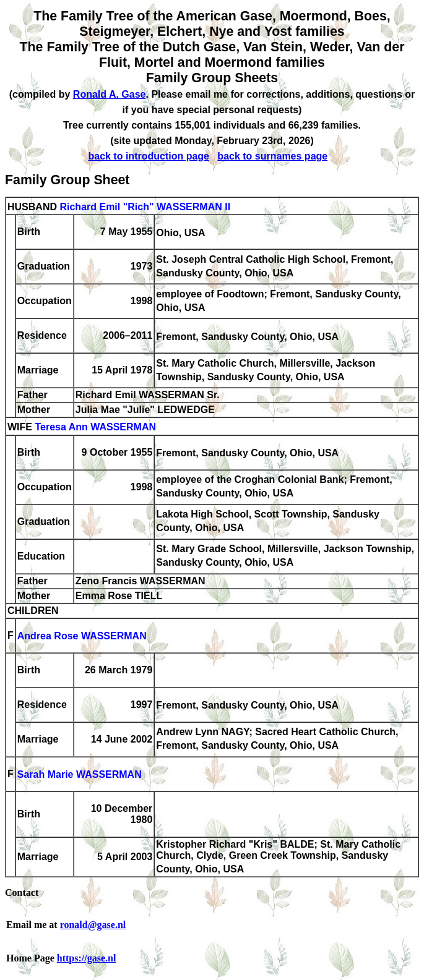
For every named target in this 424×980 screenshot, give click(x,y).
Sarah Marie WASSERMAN (80, 775)
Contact (22, 893)
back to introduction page (149, 156)
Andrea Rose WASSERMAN (82, 637)
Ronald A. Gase (110, 94)
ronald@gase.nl (93, 925)
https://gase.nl (87, 958)
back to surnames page (272, 156)
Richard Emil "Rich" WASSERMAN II (145, 207)
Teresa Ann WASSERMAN (95, 428)
